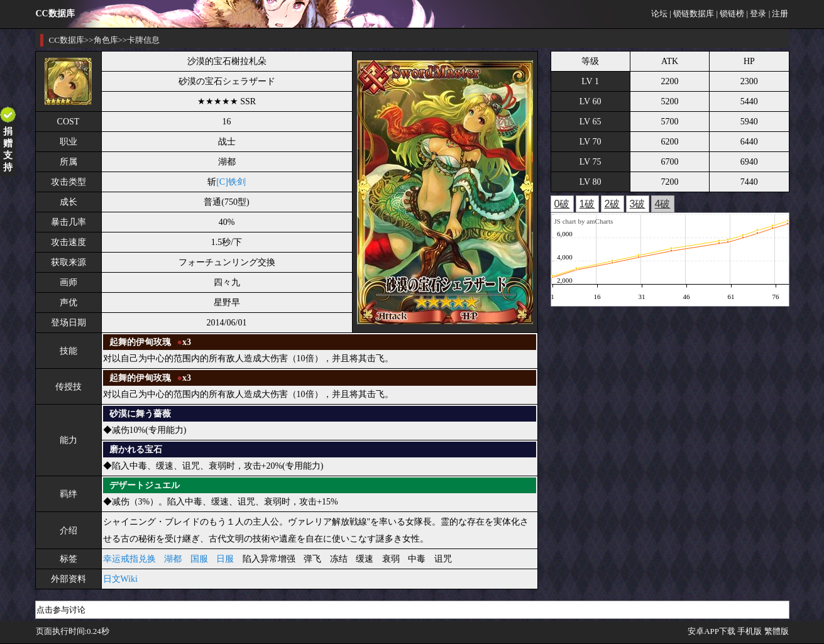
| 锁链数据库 (692, 14)
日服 (225, 559)
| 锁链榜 (730, 14)
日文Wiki (120, 579)
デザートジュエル (145, 485)
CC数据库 (67, 40)
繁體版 (777, 631)
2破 (613, 204)
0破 (562, 204)
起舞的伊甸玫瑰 (140, 342)
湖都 (173, 559)
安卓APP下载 (711, 631)
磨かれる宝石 (136, 450)
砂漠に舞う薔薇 (140, 414)
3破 (638, 204)
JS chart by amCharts (584, 221)
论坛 (659, 14)
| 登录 (757, 14)
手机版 (750, 631)
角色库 (106, 40)
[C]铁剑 (231, 182)
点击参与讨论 (61, 610)
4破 (663, 204)
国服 (199, 559)
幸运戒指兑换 (129, 559)
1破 (587, 204)
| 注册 (779, 14)
